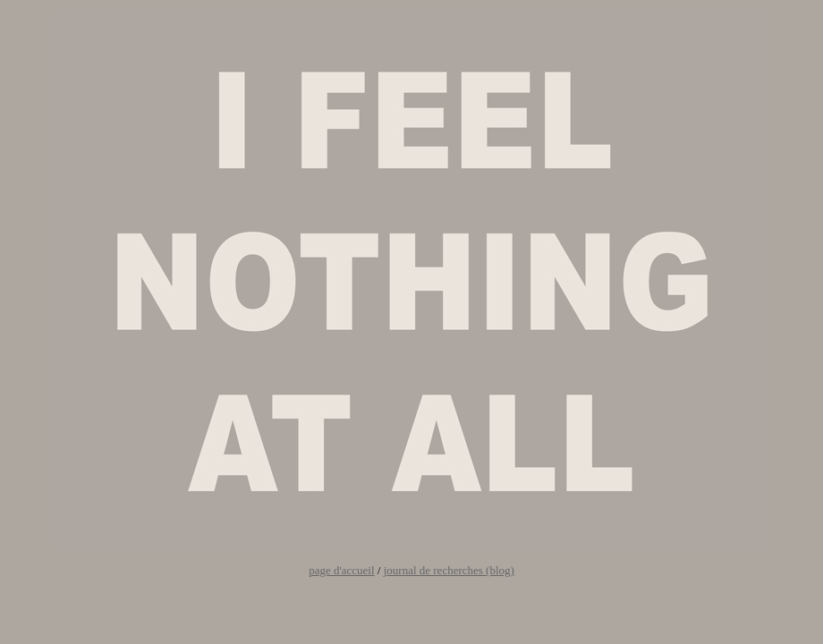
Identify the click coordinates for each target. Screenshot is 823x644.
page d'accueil (341, 570)
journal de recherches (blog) (449, 570)
